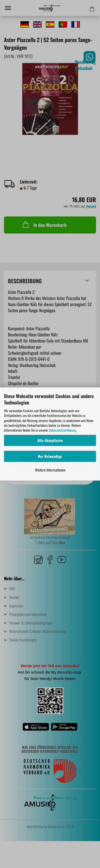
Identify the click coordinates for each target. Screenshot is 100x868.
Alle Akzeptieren (50, 440)
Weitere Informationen (50, 470)
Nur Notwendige (50, 456)
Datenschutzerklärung (62, 430)
